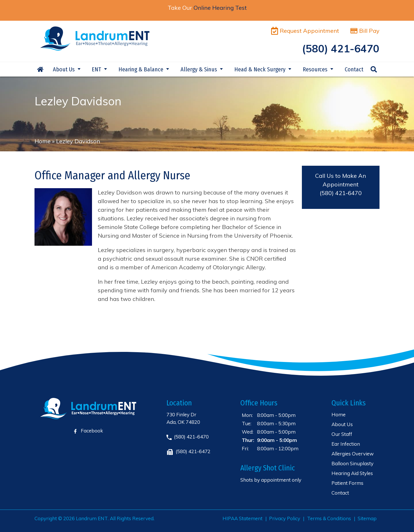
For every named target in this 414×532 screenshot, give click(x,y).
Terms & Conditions (329, 518)
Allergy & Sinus (199, 69)
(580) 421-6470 (341, 193)
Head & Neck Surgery (260, 69)
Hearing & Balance (141, 69)
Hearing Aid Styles (352, 473)
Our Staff (342, 434)
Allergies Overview (353, 454)
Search (374, 69)
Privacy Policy (285, 518)
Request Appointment (305, 31)
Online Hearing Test (220, 8)
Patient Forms (347, 483)
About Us (64, 69)
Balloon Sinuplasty (352, 463)
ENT (96, 69)
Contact (354, 69)
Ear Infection (346, 444)
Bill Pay (365, 31)
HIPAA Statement (243, 518)
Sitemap (367, 518)
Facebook (88, 431)
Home (40, 69)
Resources (315, 69)
